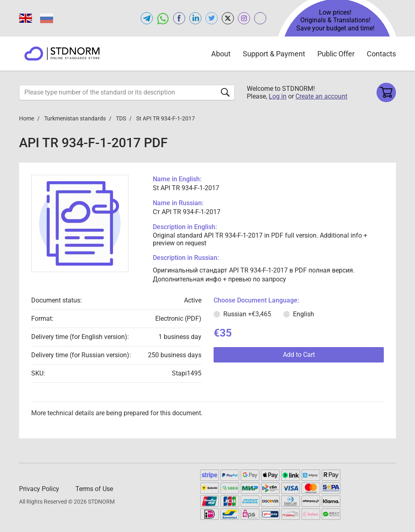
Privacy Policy (39, 489)
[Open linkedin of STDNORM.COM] (195, 18)
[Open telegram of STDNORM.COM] (147, 18)
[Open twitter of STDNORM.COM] (212, 18)
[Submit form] (225, 92)
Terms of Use (94, 489)
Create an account (321, 96)
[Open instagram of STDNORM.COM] (244, 18)
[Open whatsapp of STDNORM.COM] (163, 18)
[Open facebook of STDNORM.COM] (179, 18)
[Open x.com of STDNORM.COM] (228, 18)
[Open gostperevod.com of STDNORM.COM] (260, 18)
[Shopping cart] (386, 92)
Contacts (381, 54)
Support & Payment (274, 54)
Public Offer (336, 54)
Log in (278, 96)
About (221, 54)
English (304, 314)
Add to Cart (299, 355)
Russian (247, 314)
